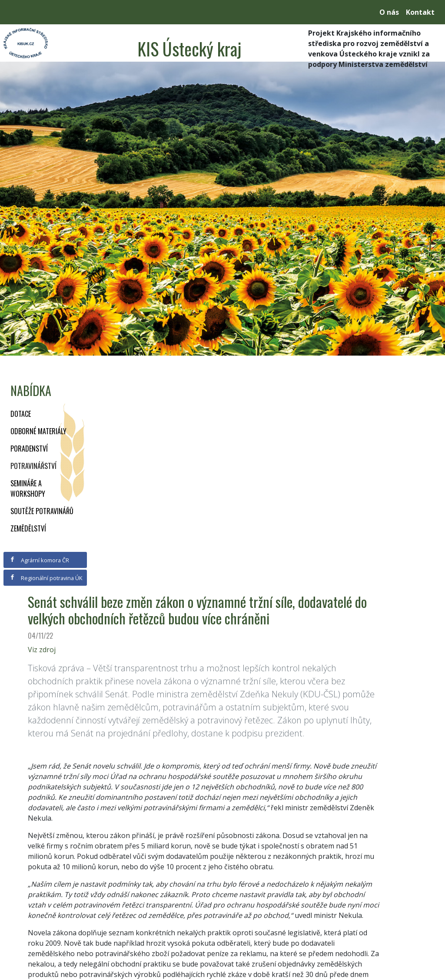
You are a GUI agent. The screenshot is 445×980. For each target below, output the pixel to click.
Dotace (21, 414)
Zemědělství (28, 528)
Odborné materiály (38, 431)
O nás (389, 12)
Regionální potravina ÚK (46, 578)
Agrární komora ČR (39, 560)
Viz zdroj (42, 650)
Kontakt (420, 12)
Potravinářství (33, 466)
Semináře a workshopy (28, 488)
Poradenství (29, 449)
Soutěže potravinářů (42, 511)
